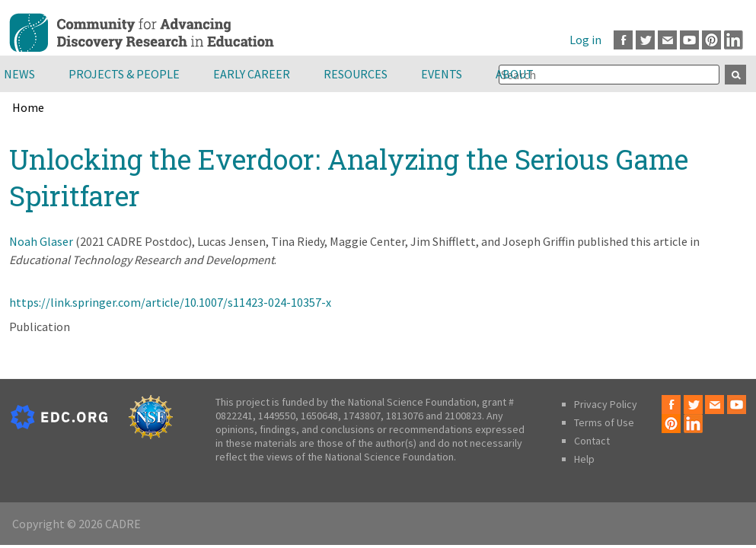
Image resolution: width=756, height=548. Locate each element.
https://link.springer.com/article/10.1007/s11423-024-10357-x (170, 302)
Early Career (252, 74)
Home (28, 107)
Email (667, 40)
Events (442, 74)
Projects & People (124, 74)
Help (584, 459)
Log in (585, 40)
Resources (356, 74)
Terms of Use (604, 422)
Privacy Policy (606, 404)
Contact (592, 441)
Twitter (645, 40)
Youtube (689, 40)
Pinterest (711, 40)
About (515, 74)
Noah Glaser (41, 241)
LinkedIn (734, 40)
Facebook (623, 40)
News (19, 74)
